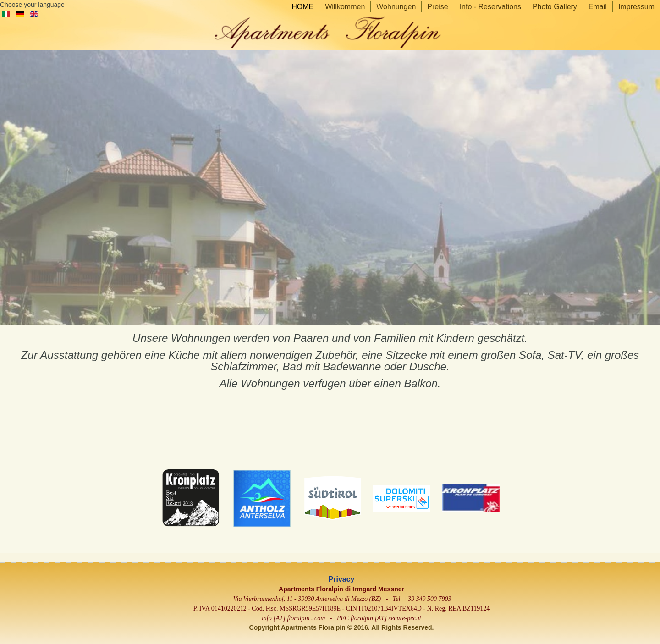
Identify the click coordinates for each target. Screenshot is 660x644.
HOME (302, 7)
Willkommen (345, 7)
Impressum (636, 7)
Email (598, 7)
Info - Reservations (490, 7)
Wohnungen (396, 7)
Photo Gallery (555, 7)
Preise (437, 7)
